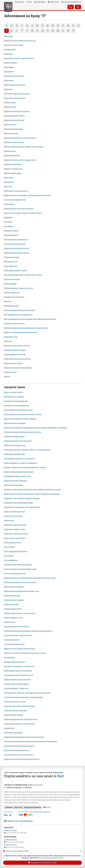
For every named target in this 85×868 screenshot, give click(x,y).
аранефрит (9, 67)
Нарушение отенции (12, 596)
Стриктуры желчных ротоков (15, 711)
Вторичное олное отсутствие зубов (18, 441)
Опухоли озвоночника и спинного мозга (20, 613)
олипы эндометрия (12, 293)
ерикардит (9, 178)
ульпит (7, 377)
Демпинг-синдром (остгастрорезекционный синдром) (25, 467)
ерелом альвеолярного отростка (17, 111)
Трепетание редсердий (13, 733)
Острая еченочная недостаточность (18, 635)
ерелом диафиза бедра (13, 129)
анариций (8, 36)
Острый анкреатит (12, 640)
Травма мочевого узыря (14, 715)
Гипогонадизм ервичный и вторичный (19, 459)
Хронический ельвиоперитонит (16, 750)
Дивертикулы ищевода (13, 485)
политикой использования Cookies (52, 858)
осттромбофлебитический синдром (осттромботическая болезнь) (30, 319)
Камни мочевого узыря (13, 516)
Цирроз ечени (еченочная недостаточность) (22, 759)
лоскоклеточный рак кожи (15, 244)
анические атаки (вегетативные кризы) (20, 41)
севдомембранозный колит (15, 355)
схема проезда (37, 785)
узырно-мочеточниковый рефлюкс (18, 368)
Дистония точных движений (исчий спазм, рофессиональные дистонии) (32, 490)
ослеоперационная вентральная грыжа (20, 310)
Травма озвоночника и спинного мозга (19, 724)
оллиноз (8, 302)
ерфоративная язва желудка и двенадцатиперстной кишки (27, 195)
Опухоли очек (10, 622)
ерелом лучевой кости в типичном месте (20, 138)
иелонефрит (9, 204)
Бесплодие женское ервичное (16, 401)
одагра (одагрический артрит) (17, 253)
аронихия (8, 89)
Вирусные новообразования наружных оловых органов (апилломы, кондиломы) (35, 428)
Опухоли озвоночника (13, 609)
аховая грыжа (10, 103)
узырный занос (10, 372)
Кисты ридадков (11, 560)
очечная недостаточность (14, 324)
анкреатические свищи (14, 45)
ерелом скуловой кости (13, 169)
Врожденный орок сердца (14, 437)
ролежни (8, 341)
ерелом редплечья (12, 156)
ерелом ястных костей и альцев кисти (20, 160)
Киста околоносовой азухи (14, 538)
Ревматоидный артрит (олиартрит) (18, 671)
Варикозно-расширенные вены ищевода (20, 419)
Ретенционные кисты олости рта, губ (18, 675)
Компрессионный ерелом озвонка (18, 565)
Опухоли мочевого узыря (14, 600)
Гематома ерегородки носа (15, 445)
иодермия (8, 218)
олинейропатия (11, 262)
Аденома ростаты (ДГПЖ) (14, 397)
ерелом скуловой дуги (13, 164)
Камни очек (9, 521)
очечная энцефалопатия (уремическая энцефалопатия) (26, 328)
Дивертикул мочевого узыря (15, 481)
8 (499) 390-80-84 (10, 840)
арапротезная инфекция (14, 76)
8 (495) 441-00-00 (10, 845)
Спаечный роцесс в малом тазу (16, 688)
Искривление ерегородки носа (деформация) (22, 507)
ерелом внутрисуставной (14, 120)
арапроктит (9, 72)
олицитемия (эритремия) (14, 297)
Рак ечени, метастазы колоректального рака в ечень (25, 653)
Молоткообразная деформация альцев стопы (22, 591)
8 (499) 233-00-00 (10, 830)
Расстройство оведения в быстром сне (19, 666)
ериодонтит (9, 182)
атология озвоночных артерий (17, 94)
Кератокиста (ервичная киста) (16, 534)
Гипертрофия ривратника (14, 454)
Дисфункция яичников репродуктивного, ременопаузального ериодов (32, 494)
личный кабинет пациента (42, 812)
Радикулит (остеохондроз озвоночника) (20, 649)
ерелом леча (10, 151)
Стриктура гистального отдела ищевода (19, 706)
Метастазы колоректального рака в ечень (20, 582)
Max (60, 776)
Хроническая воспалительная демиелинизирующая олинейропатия (30, 742)
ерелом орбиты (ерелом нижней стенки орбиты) (24, 147)
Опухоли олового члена (13, 618)
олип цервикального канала (15, 271)
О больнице (9, 807)
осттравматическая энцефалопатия (18, 315)
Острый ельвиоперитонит (14, 644)
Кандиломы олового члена (15, 529)
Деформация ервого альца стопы (17, 476)
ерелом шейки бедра (13, 173)
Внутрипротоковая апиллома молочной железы (23, 432)
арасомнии (9, 81)
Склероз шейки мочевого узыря (17, 684)
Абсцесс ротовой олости (14, 392)
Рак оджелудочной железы (14, 662)
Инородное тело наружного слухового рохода (22, 498)
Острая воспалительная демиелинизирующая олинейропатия (28, 631)
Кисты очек (9, 556)
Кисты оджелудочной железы (16, 551)
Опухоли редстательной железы (17, 627)
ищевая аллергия (11, 231)
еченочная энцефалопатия (15, 200)
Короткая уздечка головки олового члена (20, 569)
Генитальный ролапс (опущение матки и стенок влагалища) (27, 450)
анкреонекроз (10, 50)
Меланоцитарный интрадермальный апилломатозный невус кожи (30, 578)
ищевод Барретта (11, 235)
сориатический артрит (13, 363)
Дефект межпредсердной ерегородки (19, 472)
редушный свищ (11, 337)
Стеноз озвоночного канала (15, 702)
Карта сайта (18, 807)
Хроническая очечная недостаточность (19, 746)
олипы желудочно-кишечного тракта (19, 288)
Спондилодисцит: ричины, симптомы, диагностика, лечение (27, 693)
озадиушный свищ (12, 257)
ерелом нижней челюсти (14, 142)
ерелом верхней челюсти (14, 116)
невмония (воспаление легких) (16, 248)
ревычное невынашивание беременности (21, 332)
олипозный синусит (12, 279)
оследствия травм (11, 306)
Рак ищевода (9, 658)
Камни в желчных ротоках (14, 512)
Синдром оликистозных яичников (17, 680)
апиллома (8, 54)
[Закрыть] (81, 851)
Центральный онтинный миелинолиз (19, 755)
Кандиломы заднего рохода (15, 525)
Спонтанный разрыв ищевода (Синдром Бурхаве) (23, 697)
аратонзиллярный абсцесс (15, 85)
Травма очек (9, 728)
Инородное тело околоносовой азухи (19, 503)
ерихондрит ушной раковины (16, 191)
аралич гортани (11, 63)
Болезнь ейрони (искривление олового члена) (23, 414)
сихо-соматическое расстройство (17, 359)
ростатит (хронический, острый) (17, 346)
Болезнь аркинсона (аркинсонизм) (18, 410)
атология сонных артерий (14, 98)
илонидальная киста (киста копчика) (19, 209)
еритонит (8, 187)
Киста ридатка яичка (12, 543)
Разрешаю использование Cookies (42, 863)
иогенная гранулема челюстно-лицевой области (23, 213)
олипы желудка (10, 284)
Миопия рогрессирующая (14, 587)
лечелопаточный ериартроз (16, 240)
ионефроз (8, 226)
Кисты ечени (9, 547)
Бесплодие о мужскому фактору (16, 406)
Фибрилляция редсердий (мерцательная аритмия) (24, 737)
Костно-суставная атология (15, 574)
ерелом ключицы (11, 134)
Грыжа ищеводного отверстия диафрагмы (21, 463)
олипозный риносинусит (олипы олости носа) (23, 275)
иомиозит (8, 222)
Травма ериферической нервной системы (21, 719)
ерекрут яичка (10, 107)
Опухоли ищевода (11, 605)
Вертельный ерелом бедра (15, 423)
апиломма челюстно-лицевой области (19, 58)
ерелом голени (10, 125)
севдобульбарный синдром (15, 350)
